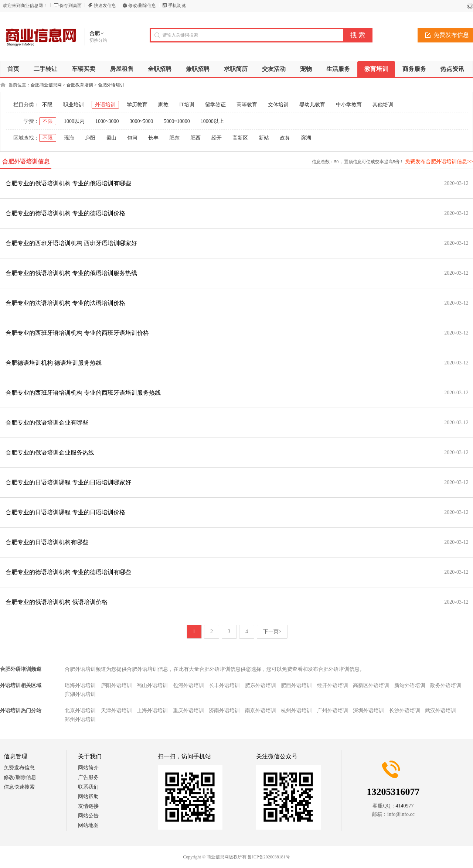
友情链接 (88, 806)
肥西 (195, 138)
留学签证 (215, 105)
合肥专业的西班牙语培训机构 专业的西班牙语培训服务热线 (83, 393)
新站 (264, 138)
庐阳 (90, 138)
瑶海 (69, 138)
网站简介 (88, 768)
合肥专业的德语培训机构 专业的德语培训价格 (65, 213)
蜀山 (111, 138)
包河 (132, 138)
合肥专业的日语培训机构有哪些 (47, 542)
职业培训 (74, 105)
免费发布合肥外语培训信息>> (439, 162)
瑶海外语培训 (80, 685)
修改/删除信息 (142, 6)
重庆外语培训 (188, 711)
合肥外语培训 (111, 85)
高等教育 (247, 105)
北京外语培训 (80, 711)
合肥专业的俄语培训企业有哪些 (47, 423)
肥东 (174, 138)
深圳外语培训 (368, 711)
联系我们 (88, 787)
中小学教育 (349, 105)
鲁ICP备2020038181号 (269, 857)
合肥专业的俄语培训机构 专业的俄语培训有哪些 (68, 183)
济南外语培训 (224, 711)
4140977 (405, 806)
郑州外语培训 (80, 719)
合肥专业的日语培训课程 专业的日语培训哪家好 (68, 482)
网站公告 (88, 816)
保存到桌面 (71, 6)
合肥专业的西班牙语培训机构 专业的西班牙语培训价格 (77, 333)
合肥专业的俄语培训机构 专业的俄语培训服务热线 (71, 273)
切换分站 (98, 40)
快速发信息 (105, 6)
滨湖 (306, 138)
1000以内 (74, 121)
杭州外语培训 (296, 711)
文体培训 (278, 105)
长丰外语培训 (224, 685)
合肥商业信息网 (46, 85)
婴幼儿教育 (312, 105)
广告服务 (88, 777)
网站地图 (88, 825)
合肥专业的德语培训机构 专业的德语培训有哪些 (68, 572)
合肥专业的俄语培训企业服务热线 (50, 452)
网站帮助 (88, 797)
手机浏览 (177, 6)
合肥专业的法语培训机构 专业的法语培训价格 (65, 303)
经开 (217, 138)
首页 (13, 69)
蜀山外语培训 (152, 685)
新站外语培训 (410, 685)
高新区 (240, 138)
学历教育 (137, 105)
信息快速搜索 (19, 787)
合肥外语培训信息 (26, 162)
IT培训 (187, 105)
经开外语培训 (333, 685)
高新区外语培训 (371, 685)
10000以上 (212, 121)
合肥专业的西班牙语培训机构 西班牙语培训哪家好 (71, 243)
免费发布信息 (19, 768)
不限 (47, 105)
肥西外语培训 (296, 685)
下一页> (272, 632)
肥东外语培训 (261, 685)
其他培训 (383, 105)
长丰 (153, 138)
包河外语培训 (188, 685)
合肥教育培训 (80, 85)
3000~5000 (142, 121)
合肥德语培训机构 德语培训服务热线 (54, 363)
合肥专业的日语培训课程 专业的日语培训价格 (65, 512)
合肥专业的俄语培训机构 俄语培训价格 (57, 602)
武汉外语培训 (440, 711)
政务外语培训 (446, 685)
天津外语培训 (116, 711)
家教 (163, 105)
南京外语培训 (261, 711)
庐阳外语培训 (116, 685)
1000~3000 (107, 121)
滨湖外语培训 (80, 694)
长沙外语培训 (405, 711)
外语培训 (105, 105)
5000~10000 (177, 121)
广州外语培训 (333, 711)
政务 (285, 138)
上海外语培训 (152, 711)
